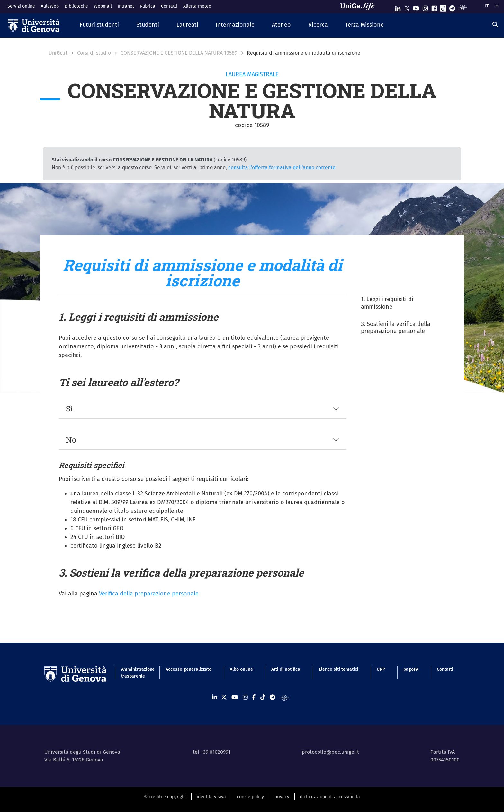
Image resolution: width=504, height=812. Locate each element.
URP (381, 669)
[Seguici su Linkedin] (398, 7)
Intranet (126, 6)
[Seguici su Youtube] (416, 7)
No (71, 440)
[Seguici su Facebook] (434, 7)
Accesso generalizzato (189, 669)
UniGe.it (58, 53)
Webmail (103, 6)
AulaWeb (50, 6)
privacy (282, 797)
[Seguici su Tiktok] (443, 7)
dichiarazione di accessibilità (330, 797)
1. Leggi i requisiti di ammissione (387, 303)
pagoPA (411, 669)
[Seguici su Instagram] (425, 7)
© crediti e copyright (165, 797)
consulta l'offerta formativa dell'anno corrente (282, 167)
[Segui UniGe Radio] (463, 7)
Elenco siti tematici (339, 669)
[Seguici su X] (407, 7)
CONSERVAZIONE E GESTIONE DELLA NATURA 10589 (179, 53)
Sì (69, 409)
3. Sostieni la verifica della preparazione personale (396, 328)
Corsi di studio (94, 53)
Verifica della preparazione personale (149, 594)
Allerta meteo (197, 6)
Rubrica (148, 6)
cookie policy (250, 797)
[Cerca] (495, 25)
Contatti (169, 6)
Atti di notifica (286, 669)
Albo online (241, 669)
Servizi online (21, 6)
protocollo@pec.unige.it (330, 752)
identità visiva (211, 797)
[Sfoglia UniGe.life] (360, 6)
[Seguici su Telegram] (452, 7)
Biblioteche (76, 6)
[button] (99, 25)
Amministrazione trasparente (134, 673)
